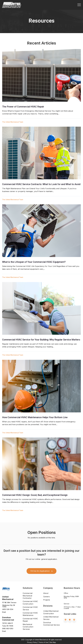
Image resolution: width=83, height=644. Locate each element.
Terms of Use (43, 642)
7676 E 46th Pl (7, 623)
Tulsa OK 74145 (8, 626)
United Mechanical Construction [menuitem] (51, 612)
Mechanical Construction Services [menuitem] (28, 627)
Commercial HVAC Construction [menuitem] (30, 603)
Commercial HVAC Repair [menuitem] (30, 620)
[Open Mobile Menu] (79, 5)
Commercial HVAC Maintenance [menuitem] (30, 614)
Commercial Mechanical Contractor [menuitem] (28, 596)
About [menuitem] (46, 593)
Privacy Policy (32, 642)
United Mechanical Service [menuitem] (51, 618)
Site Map (53, 642)
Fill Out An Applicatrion (41, 571)
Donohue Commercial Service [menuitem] (51, 624)
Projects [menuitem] (47, 600)
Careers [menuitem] (46, 597)
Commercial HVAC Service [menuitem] (30, 608)
